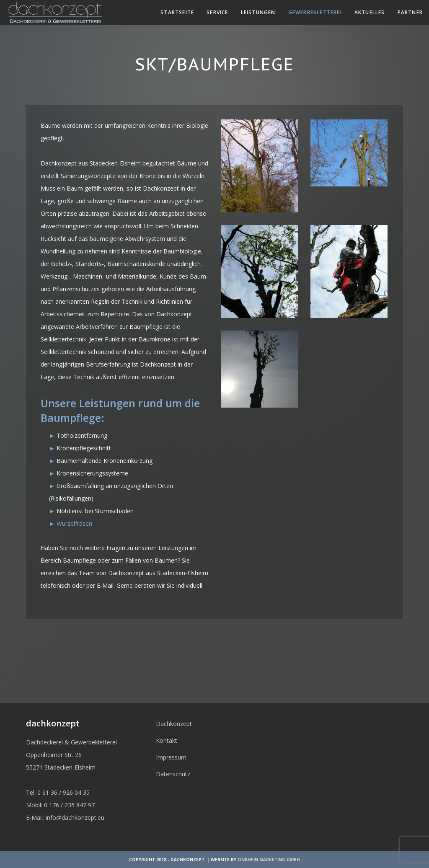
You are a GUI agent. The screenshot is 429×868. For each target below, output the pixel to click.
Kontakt (167, 740)
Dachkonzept (174, 724)
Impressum (171, 757)
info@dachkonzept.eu (75, 818)
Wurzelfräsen (74, 523)
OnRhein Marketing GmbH (269, 860)
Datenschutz (173, 774)
